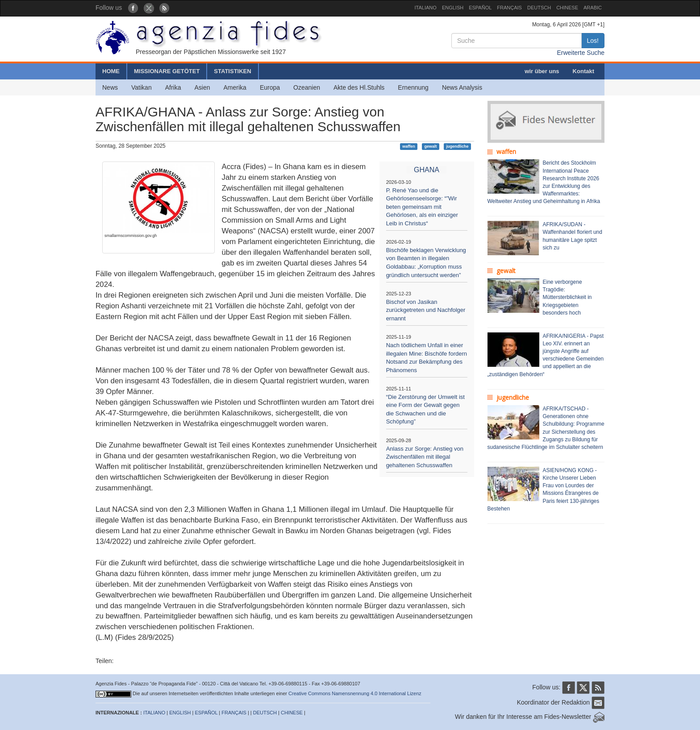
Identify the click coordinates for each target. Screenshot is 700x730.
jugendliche (457, 146)
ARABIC (593, 8)
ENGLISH (453, 8)
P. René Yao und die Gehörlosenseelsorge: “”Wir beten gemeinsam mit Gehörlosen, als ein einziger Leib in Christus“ (422, 207)
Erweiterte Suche (581, 53)
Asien (202, 87)
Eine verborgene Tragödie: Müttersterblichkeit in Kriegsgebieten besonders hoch (567, 297)
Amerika (235, 87)
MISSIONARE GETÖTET (167, 71)
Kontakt (583, 71)
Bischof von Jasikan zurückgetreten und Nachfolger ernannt (426, 310)
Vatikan (142, 87)
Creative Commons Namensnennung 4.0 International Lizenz (355, 693)
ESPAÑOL (480, 8)
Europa (270, 87)
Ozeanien (307, 87)
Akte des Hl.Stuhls (359, 87)
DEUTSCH (539, 8)
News (110, 87)
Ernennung (413, 87)
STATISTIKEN (232, 71)
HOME (111, 71)
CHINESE (567, 8)
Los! (593, 41)
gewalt (431, 146)
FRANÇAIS (509, 8)
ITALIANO (426, 8)
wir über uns (542, 71)
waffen (409, 146)
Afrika (173, 87)
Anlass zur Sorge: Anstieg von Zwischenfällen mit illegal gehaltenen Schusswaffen (425, 457)
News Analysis (462, 87)
